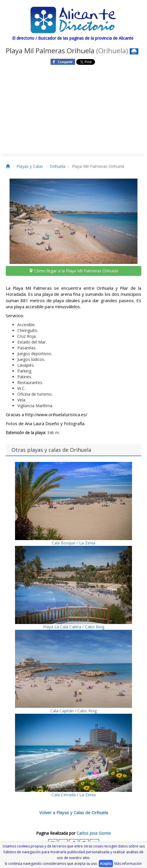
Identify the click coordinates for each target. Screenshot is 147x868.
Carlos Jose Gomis (94, 833)
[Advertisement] (73, 110)
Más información (128, 864)
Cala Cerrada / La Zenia (73, 756)
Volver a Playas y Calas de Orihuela (74, 812)
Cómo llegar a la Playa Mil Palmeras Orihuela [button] (73, 271)
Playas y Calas (30, 166)
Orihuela (57, 166)
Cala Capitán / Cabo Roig (73, 672)
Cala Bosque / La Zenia (73, 504)
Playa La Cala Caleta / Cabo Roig (73, 588)
